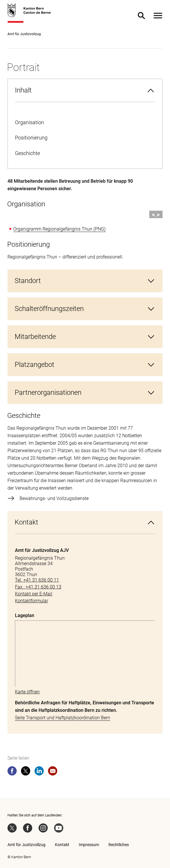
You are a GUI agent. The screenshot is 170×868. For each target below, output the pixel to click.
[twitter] (26, 772)
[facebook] (12, 772)
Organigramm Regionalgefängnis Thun (53, 229)
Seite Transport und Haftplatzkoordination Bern (63, 718)
